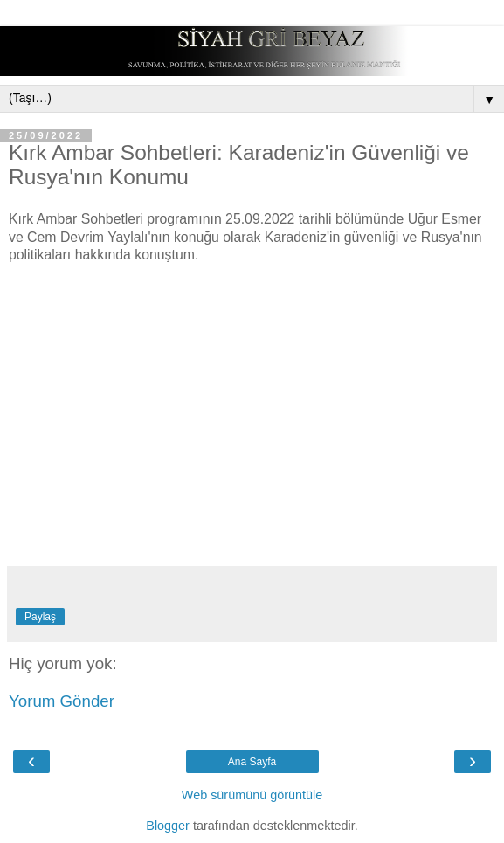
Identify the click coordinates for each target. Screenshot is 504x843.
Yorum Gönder (62, 701)
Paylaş (40, 617)
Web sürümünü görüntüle (252, 795)
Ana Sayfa (252, 762)
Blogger (168, 826)
